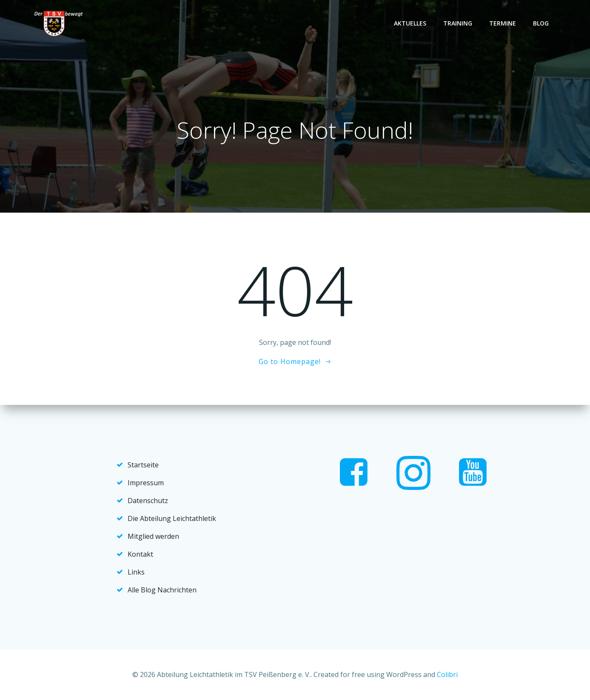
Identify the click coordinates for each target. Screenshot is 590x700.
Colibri (447, 674)
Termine (503, 23)
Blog (541, 23)
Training (458, 23)
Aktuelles (410, 23)
